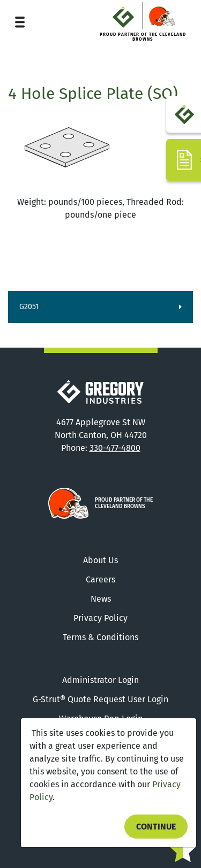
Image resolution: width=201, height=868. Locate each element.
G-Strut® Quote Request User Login (100, 699)
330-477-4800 (115, 448)
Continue (156, 827)
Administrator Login (100, 680)
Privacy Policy (100, 618)
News (101, 599)
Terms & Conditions (100, 637)
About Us (100, 560)
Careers (100, 579)
